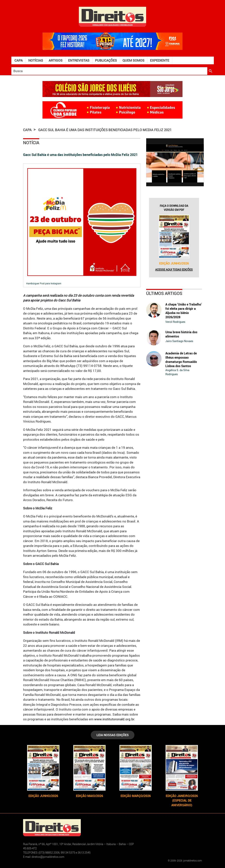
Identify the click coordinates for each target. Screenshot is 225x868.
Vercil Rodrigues (175, 322)
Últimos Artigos (164, 293)
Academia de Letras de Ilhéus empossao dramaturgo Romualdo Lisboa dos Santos (181, 360)
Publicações (106, 60)
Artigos (56, 60)
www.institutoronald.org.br (114, 719)
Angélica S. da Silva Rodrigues (177, 372)
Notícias (36, 60)
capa (28, 130)
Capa (19, 60)
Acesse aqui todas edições (174, 270)
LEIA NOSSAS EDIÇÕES (113, 735)
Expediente (160, 60)
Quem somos (133, 60)
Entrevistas (79, 60)
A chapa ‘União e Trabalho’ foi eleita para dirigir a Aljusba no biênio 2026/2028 (184, 311)
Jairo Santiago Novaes (179, 341)
